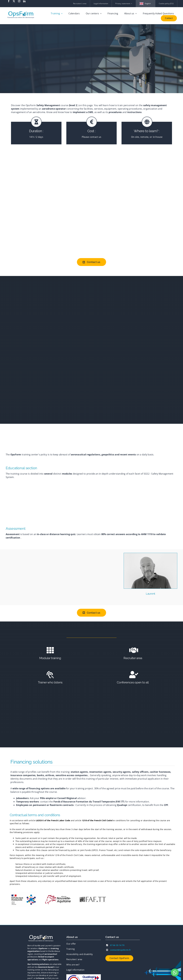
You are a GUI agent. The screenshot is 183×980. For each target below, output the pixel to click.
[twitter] (14, 1)
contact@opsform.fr (120, 950)
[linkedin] (24, 1)
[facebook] (9, 1)
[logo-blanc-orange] (41, 935)
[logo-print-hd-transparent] (21, 10)
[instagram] (19, 1)
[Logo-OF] (84, 975)
